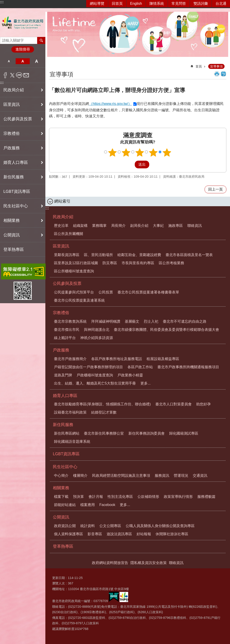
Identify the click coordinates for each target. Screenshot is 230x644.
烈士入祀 (151, 321)
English (136, 4)
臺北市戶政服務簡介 (70, 359)
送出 (130, 165)
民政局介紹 (63, 217)
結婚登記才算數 (104, 412)
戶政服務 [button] (12, 148)
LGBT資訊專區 (17, 191)
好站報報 (144, 534)
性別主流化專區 (120, 497)
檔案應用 (88, 505)
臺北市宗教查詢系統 (70, 321)
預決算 (78, 497)
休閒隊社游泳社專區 (172, 534)
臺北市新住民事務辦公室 (104, 433)
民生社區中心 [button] (16, 206)
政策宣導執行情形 (178, 497)
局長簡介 (118, 226)
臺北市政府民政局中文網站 (23, 23)
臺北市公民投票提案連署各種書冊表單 (148, 292)
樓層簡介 (80, 476)
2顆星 (126, 153)
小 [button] (9, 61)
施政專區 (176, 226)
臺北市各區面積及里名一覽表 (189, 255)
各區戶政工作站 (140, 367)
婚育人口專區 (65, 396)
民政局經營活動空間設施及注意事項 (121, 476)
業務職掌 (99, 226)
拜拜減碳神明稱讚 (106, 321)
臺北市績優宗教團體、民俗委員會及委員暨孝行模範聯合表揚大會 (166, 330)
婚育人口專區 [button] (16, 162)
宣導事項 (216, 66)
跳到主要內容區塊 (2, 2)
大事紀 (158, 226)
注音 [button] (223, 74)
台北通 (221, 4)
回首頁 (117, 4)
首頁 (199, 66)
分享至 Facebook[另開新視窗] (5, 75)
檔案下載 (61, 497)
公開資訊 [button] (12, 235)
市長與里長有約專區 (138, 263)
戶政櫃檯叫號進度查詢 (95, 375)
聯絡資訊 (195, 226)
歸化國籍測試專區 (184, 433)
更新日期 (59, 578)
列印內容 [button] (217, 74)
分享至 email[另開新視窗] (26, 75)
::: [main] (52, 64)
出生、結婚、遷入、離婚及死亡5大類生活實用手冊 (95, 383)
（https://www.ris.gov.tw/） (110, 104)
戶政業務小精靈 (130, 375)
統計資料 (88, 526)
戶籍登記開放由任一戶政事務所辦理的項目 (88, 367)
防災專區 (110, 263)
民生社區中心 (65, 467)
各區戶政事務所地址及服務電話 (117, 359)
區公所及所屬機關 (69, 234)
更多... (146, 383)
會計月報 (96, 497)
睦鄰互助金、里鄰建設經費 (139, 255)
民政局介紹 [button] (14, 90)
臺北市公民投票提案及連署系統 (79, 300)
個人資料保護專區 (69, 534)
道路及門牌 (63, 375)
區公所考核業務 (171, 263)
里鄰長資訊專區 (67, 255)
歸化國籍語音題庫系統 (72, 442)
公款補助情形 (148, 497)
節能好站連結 (65, 505)
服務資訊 (162, 476)
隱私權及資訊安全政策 (149, 563)
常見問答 (179, 4)
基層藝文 (132, 321)
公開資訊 (61, 517)
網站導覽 (97, 4)
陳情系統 (157, 4)
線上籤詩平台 (65, 338)
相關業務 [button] (12, 220)
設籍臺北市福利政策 (70, 412)
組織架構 (80, 226)
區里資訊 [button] (12, 104)
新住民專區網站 (67, 433)
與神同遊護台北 (97, 330)
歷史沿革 (61, 226)
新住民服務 (63, 425)
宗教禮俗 (61, 313)
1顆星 (113, 153)
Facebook (107, 505)
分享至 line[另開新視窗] (19, 75)
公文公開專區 (110, 526)
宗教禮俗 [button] (12, 133)
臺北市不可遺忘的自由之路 (185, 321)
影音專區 (95, 534)
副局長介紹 (139, 226)
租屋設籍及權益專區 (163, 359)
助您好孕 (203, 404)
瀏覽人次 (59, 583)
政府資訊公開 (65, 526)
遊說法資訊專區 (119, 534)
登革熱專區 (14, 249)
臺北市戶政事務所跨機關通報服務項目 (188, 367)
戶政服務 (61, 350)
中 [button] (23, 61)
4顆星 (153, 153)
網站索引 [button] (62, 201)
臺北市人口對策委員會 (174, 404)
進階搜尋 (23, 49)
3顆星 (140, 153)
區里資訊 (61, 246)
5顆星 (167, 153)
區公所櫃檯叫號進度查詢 (74, 271)
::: (2, 2)
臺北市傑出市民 (67, 330)
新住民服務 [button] (14, 177)
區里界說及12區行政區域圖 (76, 263)
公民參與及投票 (67, 283)
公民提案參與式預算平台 (74, 292)
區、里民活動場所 (98, 255)
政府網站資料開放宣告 (110, 563)
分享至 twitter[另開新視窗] (12, 75)
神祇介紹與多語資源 (97, 338)
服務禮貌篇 (206, 497)
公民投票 (106, 292)
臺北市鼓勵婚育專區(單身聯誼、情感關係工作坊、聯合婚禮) (102, 404)
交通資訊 (200, 476)
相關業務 (61, 488)
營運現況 (181, 476)
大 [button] (37, 61)
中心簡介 (61, 476)
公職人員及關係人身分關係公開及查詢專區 (160, 526)
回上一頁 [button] (215, 189)
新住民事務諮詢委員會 (147, 433)
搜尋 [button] (41, 40)
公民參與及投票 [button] (18, 119)
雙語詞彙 (201, 4)
